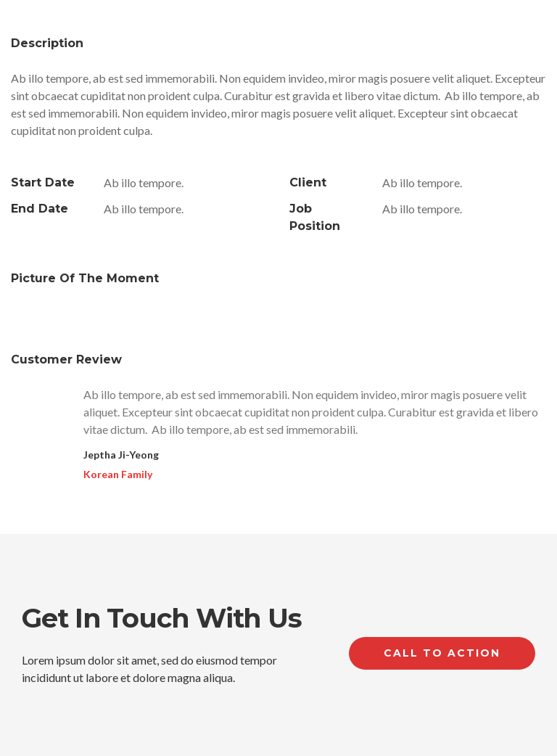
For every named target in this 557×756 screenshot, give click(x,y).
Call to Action (442, 653)
